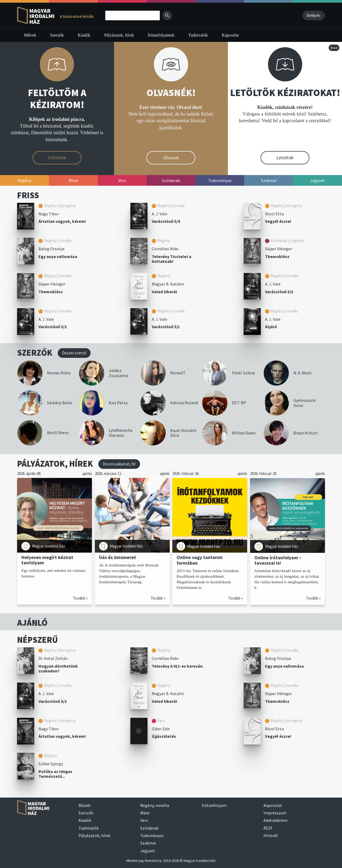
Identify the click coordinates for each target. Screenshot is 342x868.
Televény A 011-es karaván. (178, 666)
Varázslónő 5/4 (166, 221)
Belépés (314, 15)
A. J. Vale (160, 214)
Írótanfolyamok (161, 35)
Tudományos (152, 835)
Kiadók (84, 35)
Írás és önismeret (118, 557)
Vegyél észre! (278, 221)
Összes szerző (74, 353)
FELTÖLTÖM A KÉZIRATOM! (57, 99)
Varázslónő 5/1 (166, 327)
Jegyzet (148, 851)
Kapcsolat (230, 35)
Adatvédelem (275, 820)
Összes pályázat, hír (119, 464)
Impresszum (275, 813)
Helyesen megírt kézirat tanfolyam (47, 560)
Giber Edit (161, 729)
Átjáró (271, 327)
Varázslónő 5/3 (279, 292)
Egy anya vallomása (58, 256)
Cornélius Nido (165, 249)
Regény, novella (155, 805)
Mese (145, 813)
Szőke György (51, 764)
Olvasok (171, 158)
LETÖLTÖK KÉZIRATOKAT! (285, 93)
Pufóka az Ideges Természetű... (55, 774)
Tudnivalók (198, 35)
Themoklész (277, 256)
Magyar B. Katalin (168, 284)
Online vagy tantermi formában (200, 560)
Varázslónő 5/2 (53, 327)
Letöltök (285, 158)
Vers (144, 820)
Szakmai (148, 843)
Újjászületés (164, 736)
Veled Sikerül (164, 292)
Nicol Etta (274, 214)
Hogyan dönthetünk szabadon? (58, 669)
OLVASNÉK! (171, 93)
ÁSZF (268, 828)
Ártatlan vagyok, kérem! (62, 221)
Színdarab (149, 828)
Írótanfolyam (214, 805)
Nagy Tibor (49, 214)
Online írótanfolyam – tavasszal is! (278, 560)
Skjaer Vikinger (279, 249)
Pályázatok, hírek (119, 35)
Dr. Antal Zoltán (53, 658)
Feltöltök (57, 158)
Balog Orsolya (51, 249)
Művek (30, 35)
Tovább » (80, 598)
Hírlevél (271, 835)
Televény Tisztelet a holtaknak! (172, 259)
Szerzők (57, 35)
